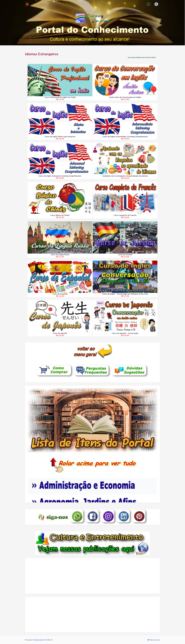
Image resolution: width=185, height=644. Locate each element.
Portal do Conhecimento (34, 640)
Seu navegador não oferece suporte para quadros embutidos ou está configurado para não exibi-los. (92, 479)
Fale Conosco (155, 640)
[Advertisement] (92, 577)
